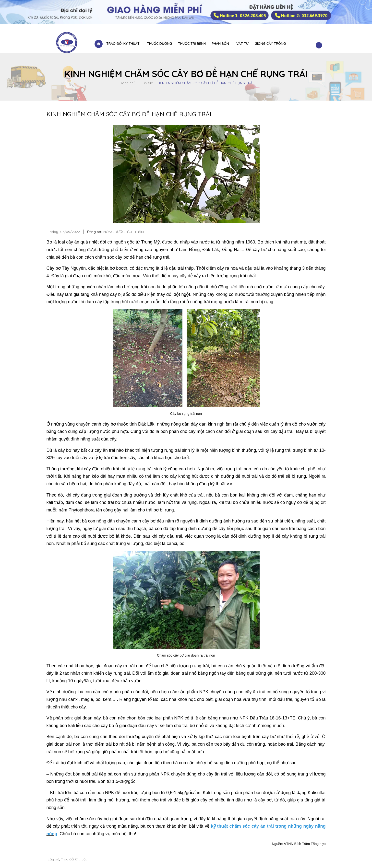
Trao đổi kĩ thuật (74, 859)
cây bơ (53, 859)
